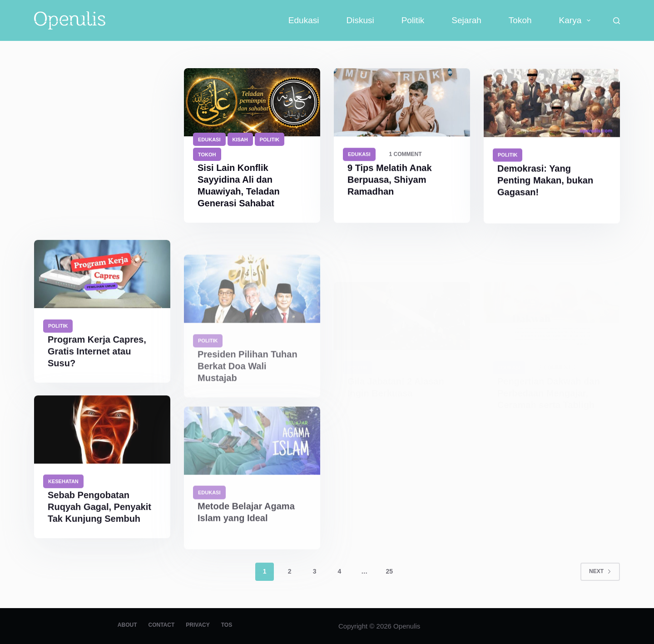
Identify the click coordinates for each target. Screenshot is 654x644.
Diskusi (360, 20)
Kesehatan (63, 490)
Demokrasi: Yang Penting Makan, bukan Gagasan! (545, 182)
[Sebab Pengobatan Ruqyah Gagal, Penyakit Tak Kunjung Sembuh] (102, 438)
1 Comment (406, 155)
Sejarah (466, 20)
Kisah (240, 140)
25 (389, 571)
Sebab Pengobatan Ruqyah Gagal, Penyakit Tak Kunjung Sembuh (99, 515)
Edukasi (304, 20)
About (127, 625)
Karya (577, 20)
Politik (413, 20)
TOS (227, 625)
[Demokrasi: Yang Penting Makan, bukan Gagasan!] (552, 105)
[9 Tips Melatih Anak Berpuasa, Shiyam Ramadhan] (402, 103)
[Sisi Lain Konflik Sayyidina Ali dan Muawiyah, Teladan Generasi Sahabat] (252, 102)
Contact (161, 625)
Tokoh (520, 20)
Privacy (198, 625)
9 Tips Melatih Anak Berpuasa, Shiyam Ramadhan (390, 180)
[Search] (617, 21)
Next (600, 571)
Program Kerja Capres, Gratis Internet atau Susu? (97, 363)
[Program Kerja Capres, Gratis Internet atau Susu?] (102, 286)
